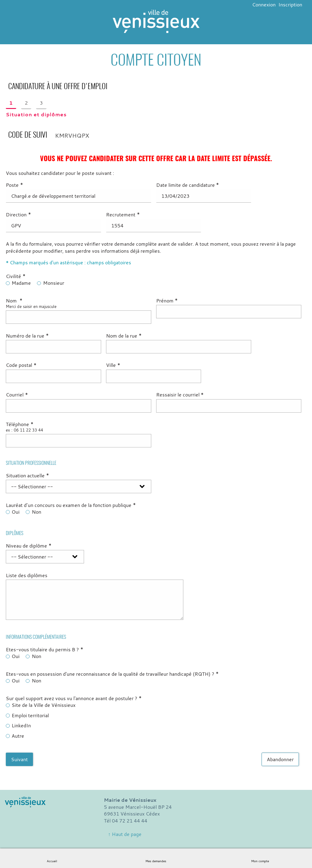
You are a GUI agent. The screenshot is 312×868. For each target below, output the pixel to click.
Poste (14, 185)
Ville (113, 365)
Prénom (167, 301)
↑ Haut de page (125, 834)
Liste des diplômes (27, 575)
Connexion (264, 5)
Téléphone (20, 424)
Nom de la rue (124, 336)
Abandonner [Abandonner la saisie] (280, 759)
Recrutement (123, 215)
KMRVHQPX (72, 136)
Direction (18, 215)
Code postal (21, 365)
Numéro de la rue (27, 336)
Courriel (17, 395)
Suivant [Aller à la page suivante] (19, 759)
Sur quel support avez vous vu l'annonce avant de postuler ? (74, 698)
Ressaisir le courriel (180, 395)
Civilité (16, 276)
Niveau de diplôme (29, 546)
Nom (14, 301)
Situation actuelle (27, 476)
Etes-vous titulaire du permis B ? (44, 649)
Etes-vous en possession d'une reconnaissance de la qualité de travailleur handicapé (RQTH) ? (112, 674)
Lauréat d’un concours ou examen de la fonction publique (71, 505)
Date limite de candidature (188, 185)
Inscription (290, 5)
